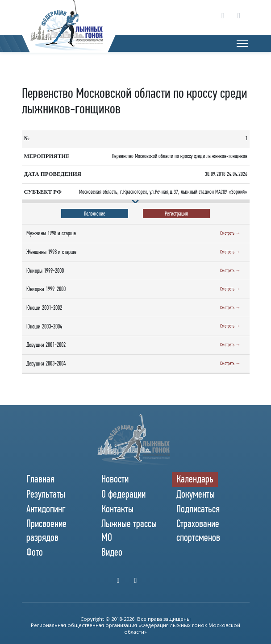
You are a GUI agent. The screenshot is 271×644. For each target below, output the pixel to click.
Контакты (117, 509)
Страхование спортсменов (198, 530)
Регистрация (176, 214)
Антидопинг (46, 509)
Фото (35, 552)
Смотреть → (230, 233)
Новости (115, 479)
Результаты (46, 494)
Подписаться (198, 509)
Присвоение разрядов (46, 530)
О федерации (123, 494)
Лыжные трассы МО (129, 530)
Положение (95, 214)
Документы (196, 494)
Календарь (195, 479)
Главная (40, 479)
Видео (112, 552)
